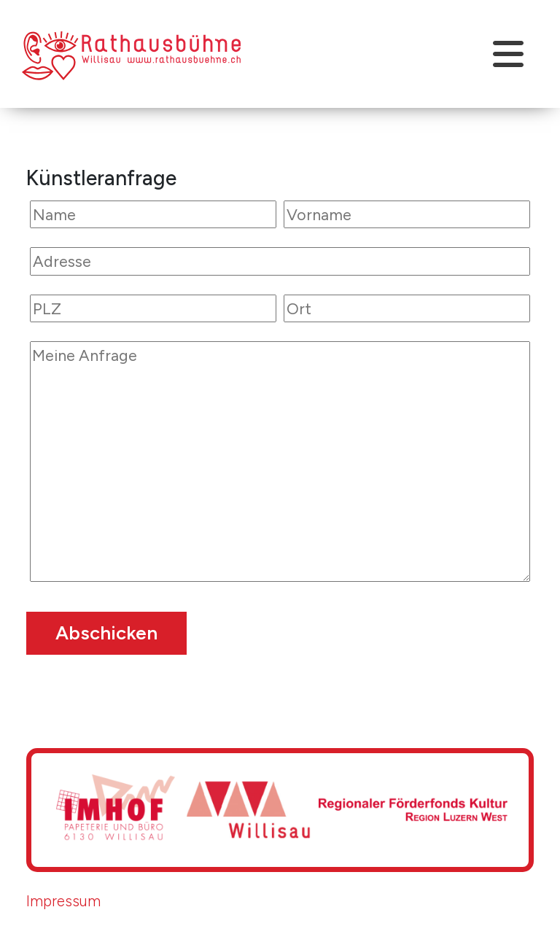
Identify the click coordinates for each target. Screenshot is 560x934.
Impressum (63, 901)
